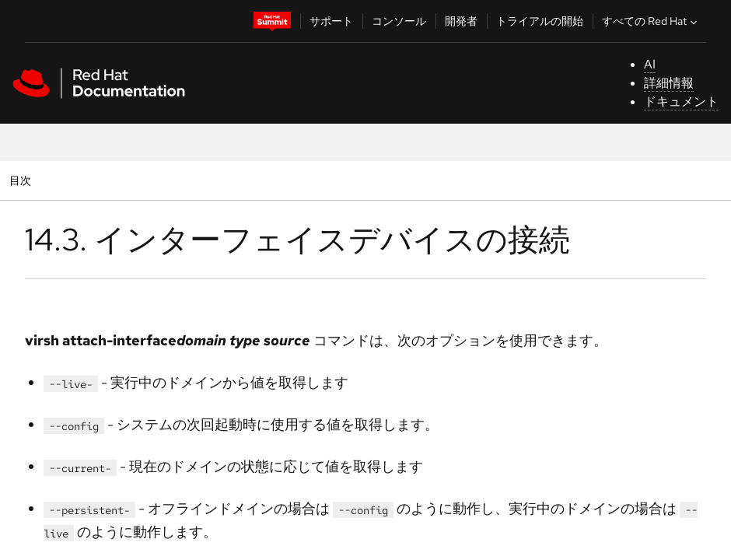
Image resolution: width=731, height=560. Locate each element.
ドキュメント (681, 101)
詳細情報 (669, 83)
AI (650, 64)
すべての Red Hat (651, 21)
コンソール (399, 21)
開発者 (461, 21)
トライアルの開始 (540, 21)
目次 (22, 180)
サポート (331, 21)
